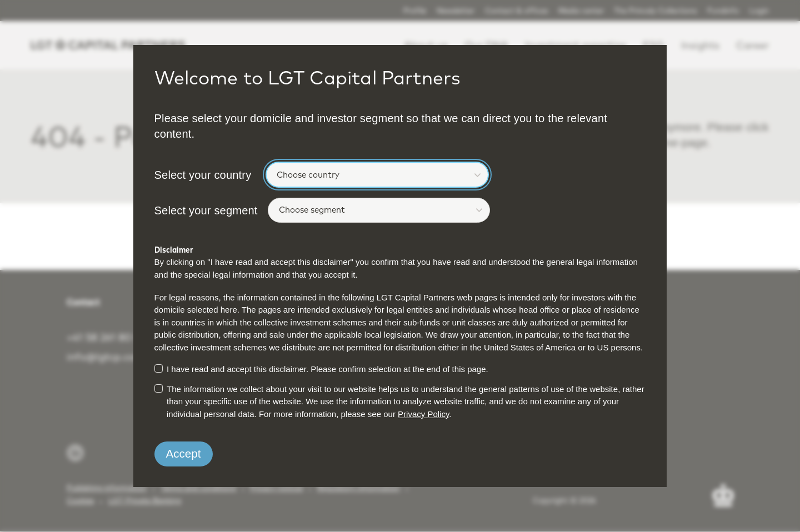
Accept (184, 453)
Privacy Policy (423, 414)
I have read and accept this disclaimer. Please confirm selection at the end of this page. (327, 369)
